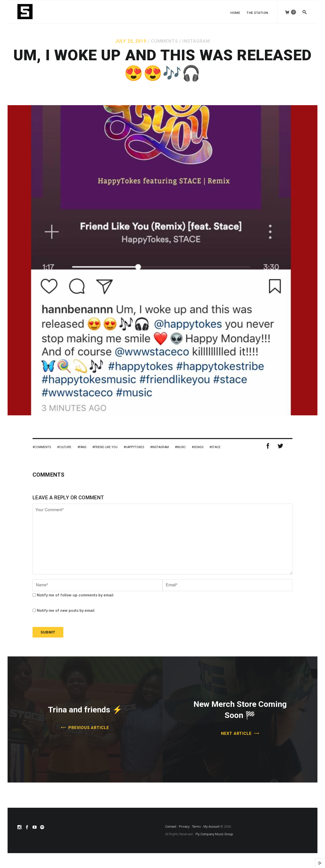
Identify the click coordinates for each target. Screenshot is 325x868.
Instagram (196, 41)
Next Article (236, 733)
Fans (83, 447)
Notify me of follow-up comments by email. (76, 595)
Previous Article (89, 728)
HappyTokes (135, 447)
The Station (257, 13)
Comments (164, 41)
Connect (171, 827)
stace (216, 447)
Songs (198, 447)
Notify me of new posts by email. (66, 611)
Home (235, 13)
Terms (196, 827)
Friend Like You (106, 447)
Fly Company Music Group (214, 834)
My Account (211, 827)
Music (181, 447)
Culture (65, 447)
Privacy (184, 827)
